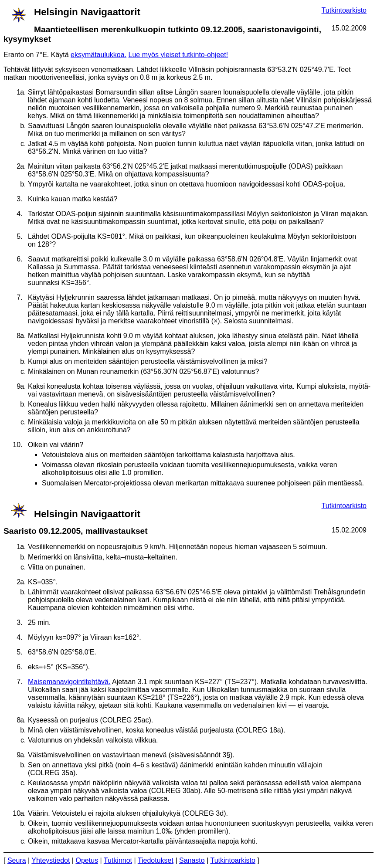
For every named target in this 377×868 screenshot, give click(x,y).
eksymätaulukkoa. (98, 55)
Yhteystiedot (51, 860)
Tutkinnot (118, 860)
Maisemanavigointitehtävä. (69, 682)
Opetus (87, 860)
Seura (17, 860)
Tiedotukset (156, 860)
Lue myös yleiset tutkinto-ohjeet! (178, 55)
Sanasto (192, 860)
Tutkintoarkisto (344, 10)
